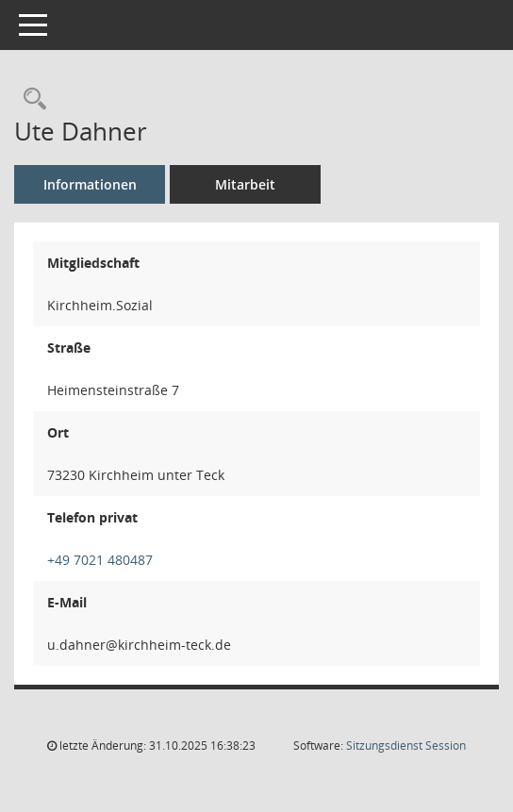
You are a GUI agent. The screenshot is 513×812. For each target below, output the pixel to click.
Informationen (90, 184)
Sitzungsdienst (406, 746)
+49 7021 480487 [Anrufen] (100, 560)
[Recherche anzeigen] (30, 99)
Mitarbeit (245, 184)
